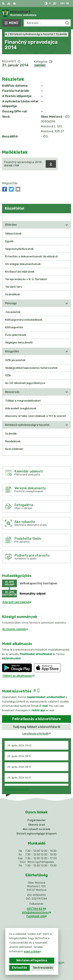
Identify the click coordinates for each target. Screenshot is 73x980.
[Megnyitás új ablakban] (67, 225)
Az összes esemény (15, 629)
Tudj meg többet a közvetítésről (36, 727)
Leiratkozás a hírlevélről (37, 734)
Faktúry (40, 65)
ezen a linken (32, 951)
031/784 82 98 (37, 909)
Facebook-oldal (37, 916)
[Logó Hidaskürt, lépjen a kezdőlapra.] (36, 13)
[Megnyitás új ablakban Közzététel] (67, 217)
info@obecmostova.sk (37, 912)
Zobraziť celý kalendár (17, 602)
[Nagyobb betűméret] (55, 3)
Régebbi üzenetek (17, 789)
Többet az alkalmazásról (18, 676)
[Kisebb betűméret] (50, 3)
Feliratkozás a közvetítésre (36, 719)
